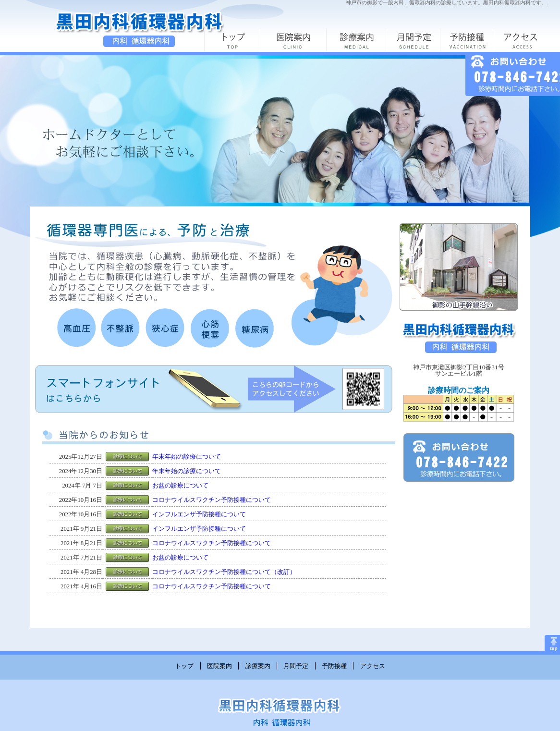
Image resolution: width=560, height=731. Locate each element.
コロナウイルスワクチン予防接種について (212, 500)
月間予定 (296, 666)
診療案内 (258, 666)
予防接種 (334, 666)
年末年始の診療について (187, 457)
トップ (184, 666)
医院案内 (219, 666)
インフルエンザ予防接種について (199, 514)
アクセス (373, 666)
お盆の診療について (180, 486)
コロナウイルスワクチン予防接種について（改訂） (224, 572)
